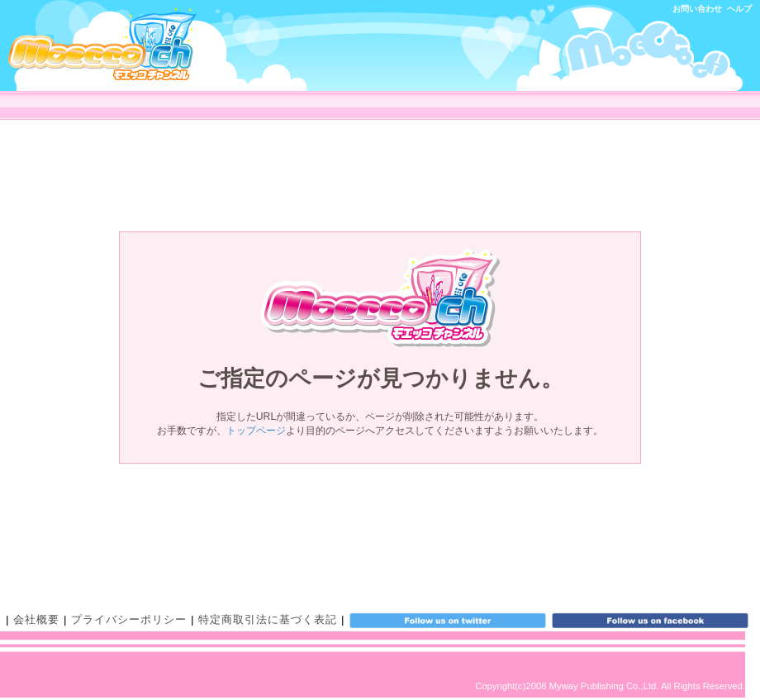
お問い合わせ (697, 9)
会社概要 (36, 619)
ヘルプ (739, 9)
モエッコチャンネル (102, 44)
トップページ (256, 431)
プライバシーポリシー (129, 619)
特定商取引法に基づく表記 (268, 619)
